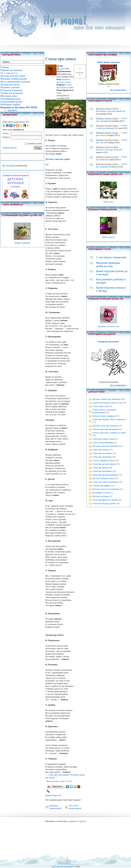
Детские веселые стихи (64, 17)
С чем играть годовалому (111, 257)
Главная (47, 17)
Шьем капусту (108, 237)
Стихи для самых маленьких (105, 482)
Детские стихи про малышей (105, 446)
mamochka (65, 69)
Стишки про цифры (101, 486)
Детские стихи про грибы (58, 159)
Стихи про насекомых (102, 453)
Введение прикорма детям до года (108, 264)
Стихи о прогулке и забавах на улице (109, 433)
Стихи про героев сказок (103, 439)
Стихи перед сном (100, 406)
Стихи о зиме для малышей (112, 127)
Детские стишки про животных (107, 399)
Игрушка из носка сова (108, 326)
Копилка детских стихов (64, 81)
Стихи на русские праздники (105, 429)
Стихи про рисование (102, 471)
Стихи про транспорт (102, 457)
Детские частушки (101, 496)
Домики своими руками (109, 84)
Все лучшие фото (118, 90)
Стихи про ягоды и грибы (65, 86)
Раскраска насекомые (109, 342)
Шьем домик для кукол (108, 62)
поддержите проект (77, 821)
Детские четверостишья (103, 478)
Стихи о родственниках (103, 443)
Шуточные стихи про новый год (111, 111)
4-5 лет (69, 781)
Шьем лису (108, 202)
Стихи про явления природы (105, 475)
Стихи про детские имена (104, 464)
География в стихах (101, 493)
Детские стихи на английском (106, 489)
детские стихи (58, 781)
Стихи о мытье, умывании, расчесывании (104, 411)
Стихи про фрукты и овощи (105, 500)
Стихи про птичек (100, 450)
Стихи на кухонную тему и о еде (107, 403)
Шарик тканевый (22, 243)
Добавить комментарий (55, 807)
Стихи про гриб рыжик (58, 775)
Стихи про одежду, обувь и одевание (109, 419)
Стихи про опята (86, 17)
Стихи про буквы (100, 468)
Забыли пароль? (10, 148)
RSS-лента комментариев (75, 807)
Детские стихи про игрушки (105, 426)
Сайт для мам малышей (62, 867)
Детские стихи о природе (104, 416)
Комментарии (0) (53, 795)
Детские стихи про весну (107, 150)
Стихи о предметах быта (103, 460)
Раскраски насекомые (109, 382)
